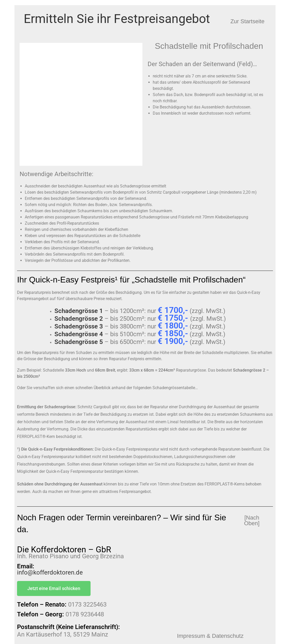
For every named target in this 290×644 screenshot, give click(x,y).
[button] (247, 21)
